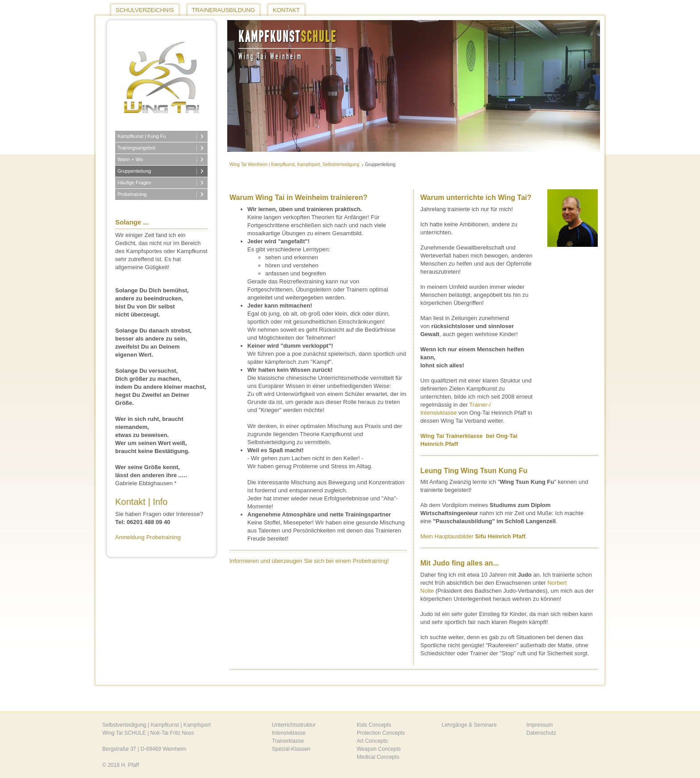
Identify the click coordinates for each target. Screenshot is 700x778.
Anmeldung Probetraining (148, 537)
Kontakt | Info (142, 502)
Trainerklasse (288, 741)
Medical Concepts (378, 757)
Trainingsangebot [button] (137, 148)
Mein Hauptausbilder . (475, 536)
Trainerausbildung (224, 10)
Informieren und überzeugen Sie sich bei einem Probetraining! (309, 561)
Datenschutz (541, 733)
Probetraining (132, 194)
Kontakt (286, 10)
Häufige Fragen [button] (135, 183)
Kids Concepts (374, 725)
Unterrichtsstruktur (294, 725)
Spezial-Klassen (291, 749)
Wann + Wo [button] (131, 159)
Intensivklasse (289, 733)
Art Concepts (372, 741)
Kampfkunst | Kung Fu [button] (142, 136)
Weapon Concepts (379, 749)
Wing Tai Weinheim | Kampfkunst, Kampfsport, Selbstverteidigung (294, 164)
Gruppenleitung (134, 171)
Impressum (540, 725)
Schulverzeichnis (145, 10)
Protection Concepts (381, 733)
